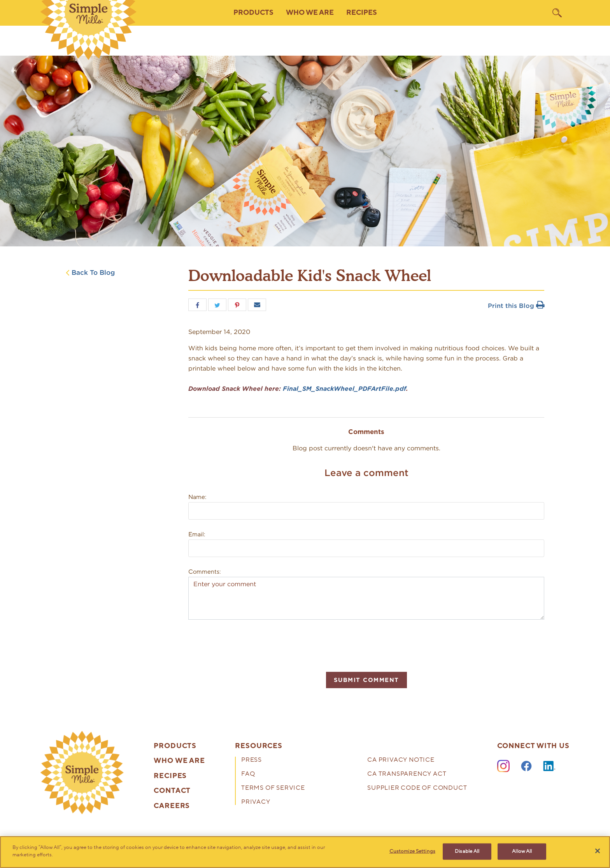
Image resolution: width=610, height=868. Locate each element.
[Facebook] (526, 766)
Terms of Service (273, 788)
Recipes (362, 13)
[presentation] (247, 645)
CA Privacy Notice (401, 760)
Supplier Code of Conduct (417, 788)
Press (252, 760)
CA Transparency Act (407, 774)
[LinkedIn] (549, 766)
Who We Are (179, 761)
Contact (172, 791)
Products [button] (253, 13)
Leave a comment (366, 473)
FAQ (248, 774)
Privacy (256, 802)
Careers (172, 806)
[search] (557, 13)
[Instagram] (503, 766)
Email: (197, 534)
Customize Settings (412, 851)
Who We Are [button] (310, 13)
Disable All (467, 851)
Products (175, 746)
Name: (197, 497)
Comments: (204, 572)
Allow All (522, 851)
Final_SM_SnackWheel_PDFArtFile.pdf (344, 389)
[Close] (598, 851)
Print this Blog (516, 306)
